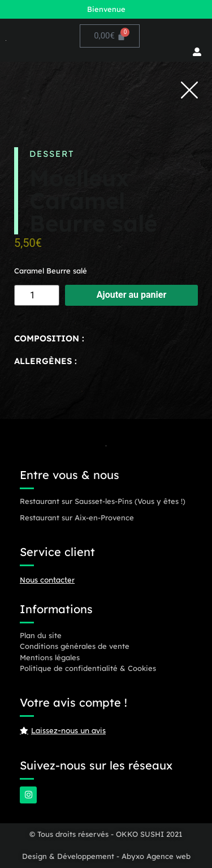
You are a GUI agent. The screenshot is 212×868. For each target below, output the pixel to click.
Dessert (52, 154)
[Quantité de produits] (37, 295)
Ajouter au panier (132, 295)
